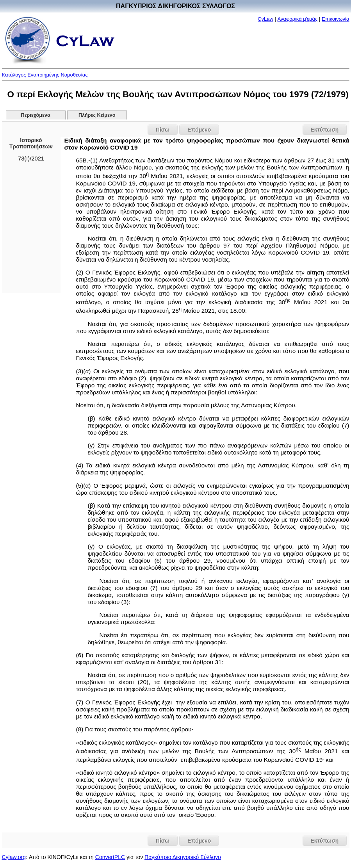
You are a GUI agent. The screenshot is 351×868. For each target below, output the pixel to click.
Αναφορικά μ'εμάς (297, 19)
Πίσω (163, 130)
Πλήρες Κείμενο (97, 115)
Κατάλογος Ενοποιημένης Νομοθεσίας (45, 75)
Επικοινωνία (336, 19)
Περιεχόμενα (35, 115)
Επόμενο (199, 130)
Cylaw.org (14, 857)
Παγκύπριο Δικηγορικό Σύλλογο (183, 857)
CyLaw (265, 19)
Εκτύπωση (325, 130)
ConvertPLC (110, 857)
